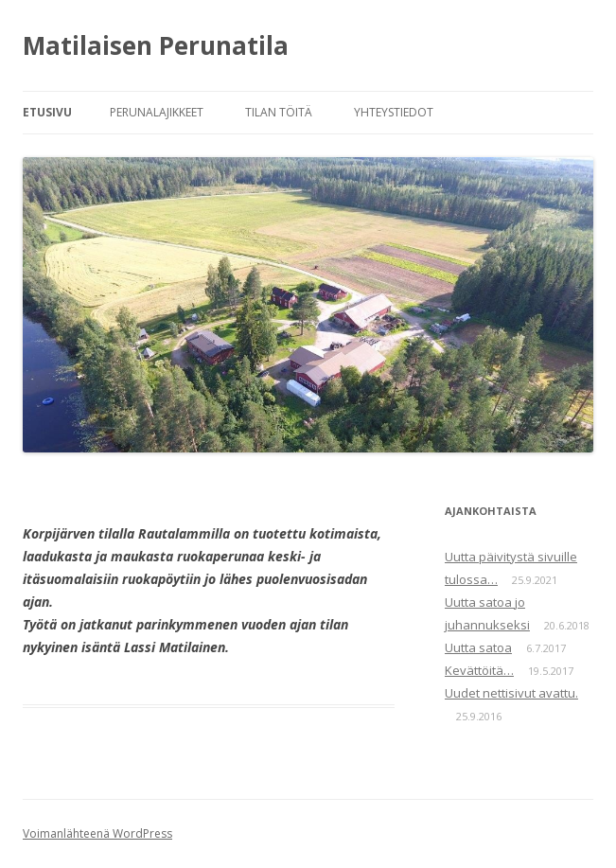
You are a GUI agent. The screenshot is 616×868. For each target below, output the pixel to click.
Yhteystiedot (394, 112)
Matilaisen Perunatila (156, 45)
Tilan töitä (279, 112)
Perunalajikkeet (157, 112)
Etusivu (47, 112)
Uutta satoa (478, 647)
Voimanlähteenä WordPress (97, 833)
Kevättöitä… (479, 670)
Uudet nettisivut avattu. (511, 693)
